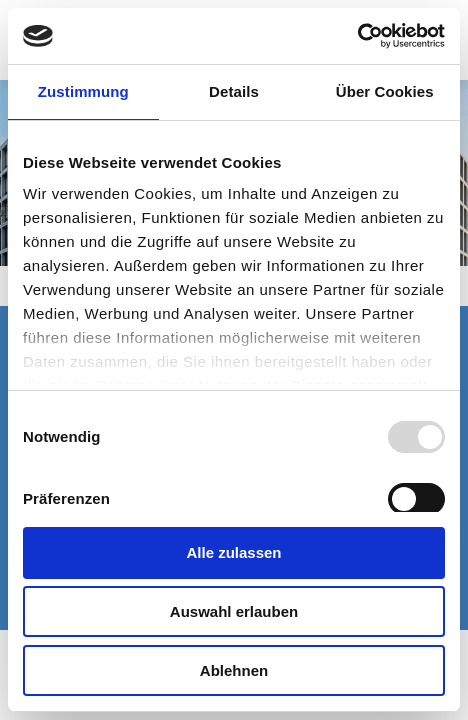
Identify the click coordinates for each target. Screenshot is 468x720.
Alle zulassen (233, 552)
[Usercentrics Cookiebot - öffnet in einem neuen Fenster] (357, 36)
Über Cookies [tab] (385, 91)
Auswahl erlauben (234, 611)
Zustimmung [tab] (83, 91)
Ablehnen (234, 670)
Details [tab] (234, 91)
